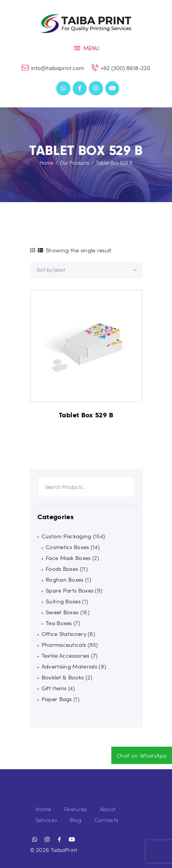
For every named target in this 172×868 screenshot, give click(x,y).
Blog (76, 820)
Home (46, 163)
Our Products (75, 163)
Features (75, 809)
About (108, 809)
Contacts (106, 820)
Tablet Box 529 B (86, 415)
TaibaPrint (64, 850)
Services (46, 820)
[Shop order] (86, 270)
